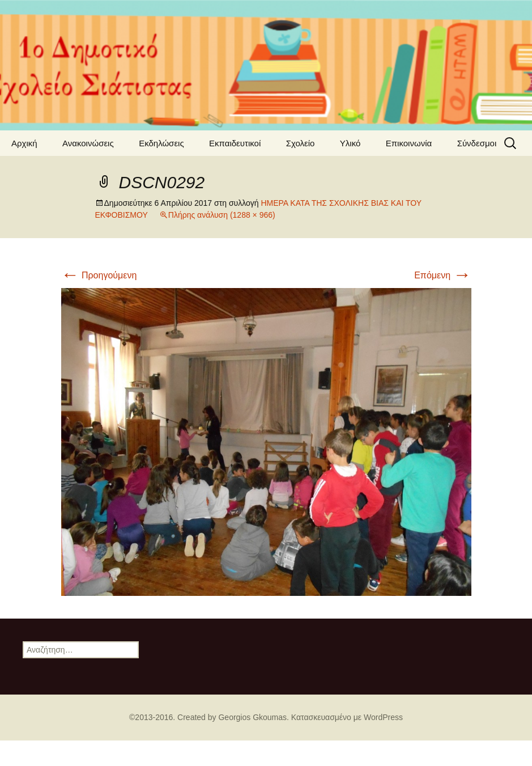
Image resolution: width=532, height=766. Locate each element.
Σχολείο (301, 143)
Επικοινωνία (409, 143)
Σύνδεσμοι (477, 143)
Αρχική (24, 143)
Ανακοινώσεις (88, 143)
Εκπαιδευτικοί (235, 143)
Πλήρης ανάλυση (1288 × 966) (222, 215)
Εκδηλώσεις (161, 143)
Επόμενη (442, 275)
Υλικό (350, 143)
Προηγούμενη (99, 275)
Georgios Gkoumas (252, 717)
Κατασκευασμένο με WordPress (347, 717)
